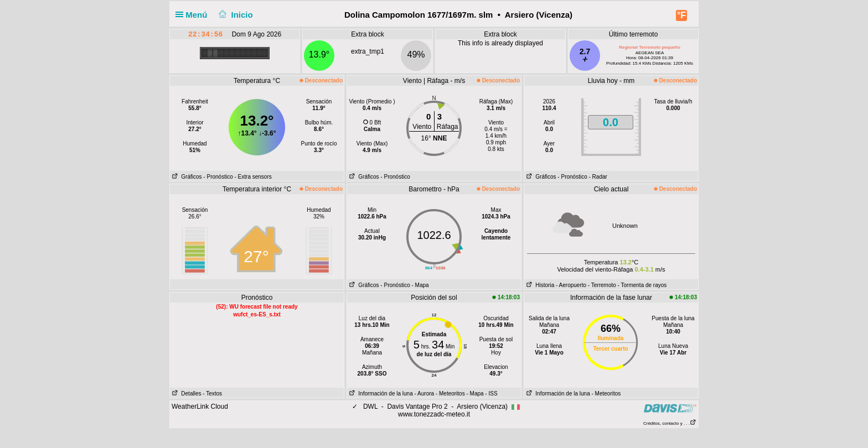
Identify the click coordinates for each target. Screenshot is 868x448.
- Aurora (425, 394)
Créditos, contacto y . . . (670, 423)
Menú (194, 15)
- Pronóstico (218, 177)
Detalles (185, 394)
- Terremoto (602, 285)
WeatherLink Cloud (200, 407)
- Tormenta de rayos (642, 285)
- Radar (598, 177)
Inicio (235, 15)
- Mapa (420, 285)
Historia (539, 285)
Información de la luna (380, 394)
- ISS (491, 394)
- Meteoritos (450, 394)
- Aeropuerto (571, 285)
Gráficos (186, 177)
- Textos (212, 394)
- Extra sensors (253, 177)
